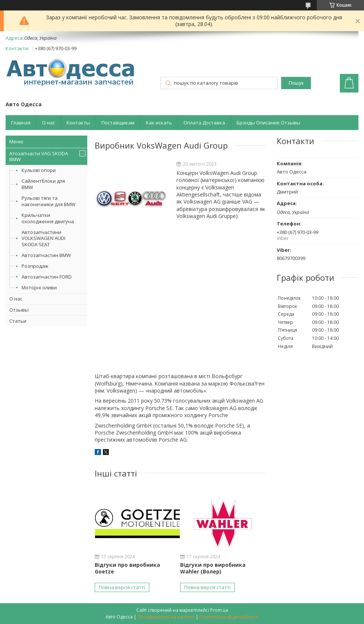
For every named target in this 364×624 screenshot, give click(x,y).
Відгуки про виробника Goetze (127, 568)
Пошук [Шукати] (296, 83)
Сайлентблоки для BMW (43, 184)
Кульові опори (39, 170)
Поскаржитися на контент (166, 617)
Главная (21, 123)
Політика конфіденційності (229, 617)
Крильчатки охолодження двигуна (48, 218)
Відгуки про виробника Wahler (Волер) (213, 568)
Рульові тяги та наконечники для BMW (48, 201)
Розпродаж (35, 266)
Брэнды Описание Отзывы (268, 123)
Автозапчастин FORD (47, 277)
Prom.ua (219, 610)
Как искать (159, 123)
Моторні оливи (39, 287)
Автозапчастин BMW (46, 255)
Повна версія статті (122, 587)
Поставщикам (118, 123)
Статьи (18, 321)
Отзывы (19, 310)
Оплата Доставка (204, 123)
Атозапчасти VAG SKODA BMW (39, 157)
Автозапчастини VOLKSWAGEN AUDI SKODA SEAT (43, 238)
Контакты (78, 123)
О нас (48, 123)
